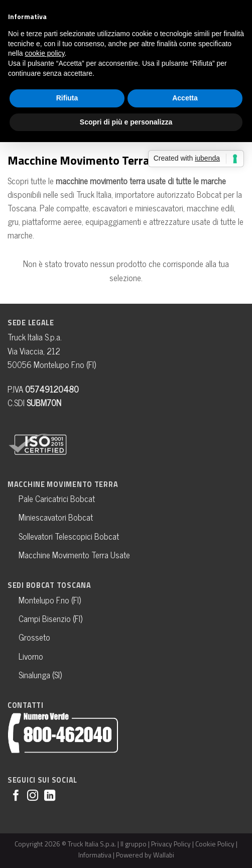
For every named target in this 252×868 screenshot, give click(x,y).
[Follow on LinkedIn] (50, 796)
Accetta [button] (185, 98)
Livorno (31, 656)
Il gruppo (134, 844)
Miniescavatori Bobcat (56, 517)
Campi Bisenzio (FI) (50, 618)
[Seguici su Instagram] (33, 796)
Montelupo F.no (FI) (50, 600)
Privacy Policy (171, 844)
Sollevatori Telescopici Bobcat (69, 536)
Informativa (95, 855)
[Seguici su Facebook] (16, 796)
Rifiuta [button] (67, 98)
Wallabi (164, 855)
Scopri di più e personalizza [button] (126, 122)
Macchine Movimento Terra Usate (74, 555)
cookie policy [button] (44, 53)
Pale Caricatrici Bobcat (57, 499)
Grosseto (34, 637)
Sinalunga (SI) (40, 675)
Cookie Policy (215, 844)
